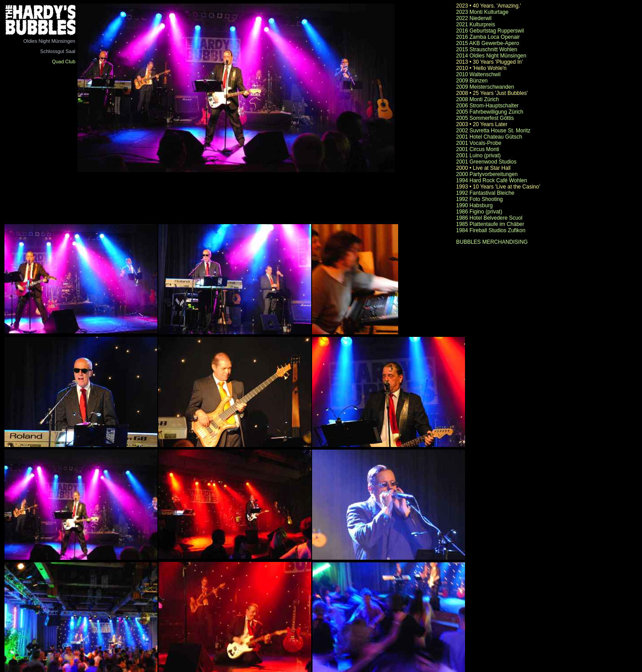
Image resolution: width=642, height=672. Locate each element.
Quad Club (64, 61)
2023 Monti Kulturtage (482, 12)
